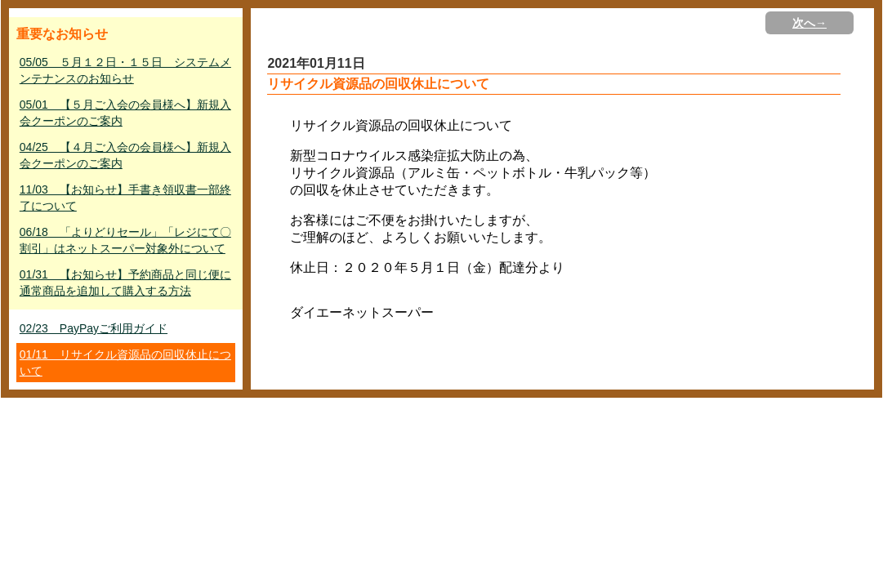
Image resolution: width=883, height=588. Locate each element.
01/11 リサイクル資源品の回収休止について (125, 363)
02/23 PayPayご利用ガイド (94, 328)
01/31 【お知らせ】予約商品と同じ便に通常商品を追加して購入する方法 (125, 283)
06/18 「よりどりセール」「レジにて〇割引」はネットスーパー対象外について (125, 240)
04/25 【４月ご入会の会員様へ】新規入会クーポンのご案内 (125, 155)
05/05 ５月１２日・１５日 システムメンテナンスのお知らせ (125, 70)
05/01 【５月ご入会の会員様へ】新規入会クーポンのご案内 (125, 113)
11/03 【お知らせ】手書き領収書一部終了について (125, 198)
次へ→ (809, 23)
